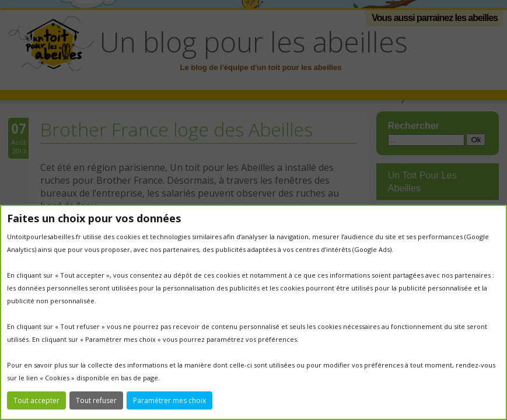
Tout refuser (96, 400)
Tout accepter (36, 400)
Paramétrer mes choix (169, 400)
